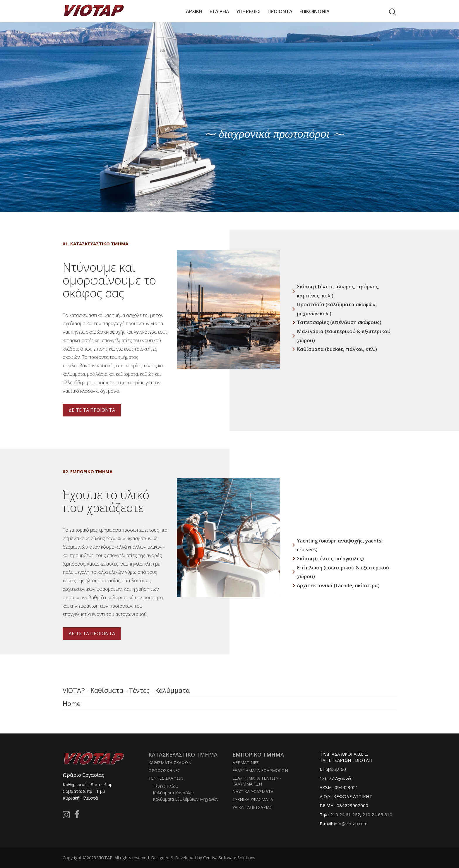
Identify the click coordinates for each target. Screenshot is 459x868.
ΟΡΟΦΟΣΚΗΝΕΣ (164, 770)
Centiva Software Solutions (229, 858)
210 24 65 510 (377, 814)
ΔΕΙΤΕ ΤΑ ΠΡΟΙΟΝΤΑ (92, 410)
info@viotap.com (351, 824)
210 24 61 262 (345, 814)
